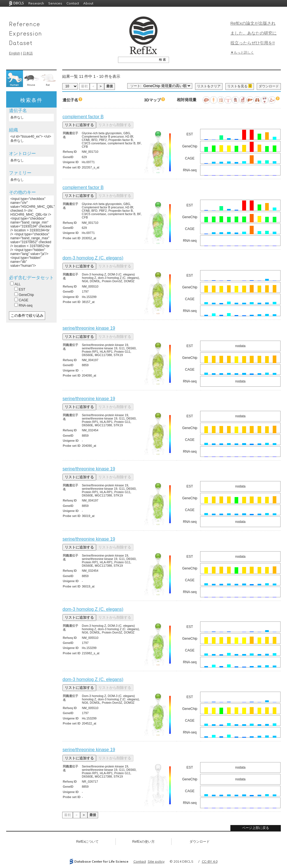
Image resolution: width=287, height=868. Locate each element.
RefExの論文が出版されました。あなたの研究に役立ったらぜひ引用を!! (254, 33)
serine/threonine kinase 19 (89, 328)
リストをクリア (209, 86)
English (14, 53)
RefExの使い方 (144, 842)
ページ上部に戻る (256, 828)
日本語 (28, 53)
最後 (110, 86)
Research (36, 3)
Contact (73, 3)
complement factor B (83, 117)
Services (55, 3)
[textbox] (137, 60)
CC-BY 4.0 (210, 861)
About (88, 3)
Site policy (156, 861)
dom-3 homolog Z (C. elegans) (93, 258)
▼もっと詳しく (242, 53)
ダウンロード (269, 86)
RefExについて (88, 842)
